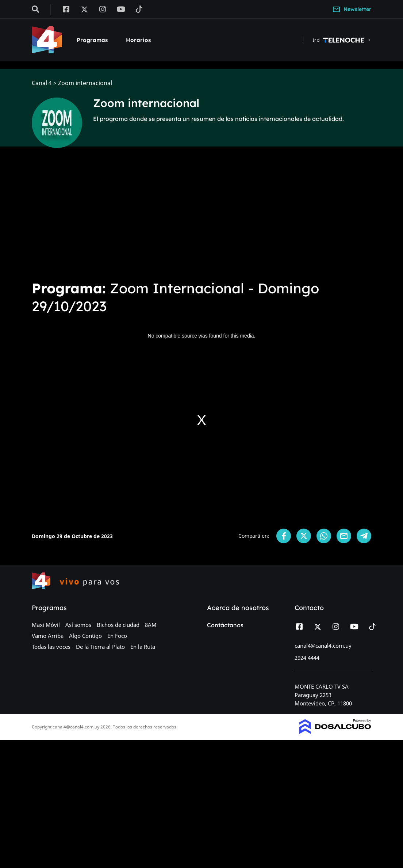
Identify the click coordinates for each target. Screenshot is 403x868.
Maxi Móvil (46, 625)
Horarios (138, 40)
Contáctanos (225, 625)
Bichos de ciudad (118, 625)
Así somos (78, 625)
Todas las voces (51, 647)
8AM (151, 625)
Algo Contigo (85, 636)
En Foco (117, 636)
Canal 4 (42, 83)
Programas (92, 40)
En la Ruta (143, 647)
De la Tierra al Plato (100, 647)
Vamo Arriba (48, 636)
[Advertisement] (201, 219)
